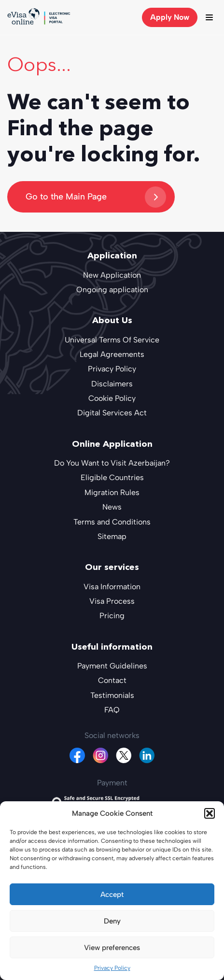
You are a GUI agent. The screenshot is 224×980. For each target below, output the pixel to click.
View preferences (112, 948)
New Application (112, 275)
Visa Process (112, 601)
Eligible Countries (112, 477)
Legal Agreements (112, 354)
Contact (112, 680)
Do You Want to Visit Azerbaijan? (112, 463)
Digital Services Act (112, 413)
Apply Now (170, 17)
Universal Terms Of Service (112, 340)
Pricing (112, 616)
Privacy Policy (112, 968)
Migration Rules (112, 492)
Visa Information (112, 587)
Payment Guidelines (112, 666)
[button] (210, 813)
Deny (112, 921)
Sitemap (112, 536)
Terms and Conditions (112, 522)
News (112, 507)
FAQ (112, 710)
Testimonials (112, 695)
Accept (112, 895)
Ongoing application (112, 290)
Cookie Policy (112, 398)
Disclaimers (112, 384)
